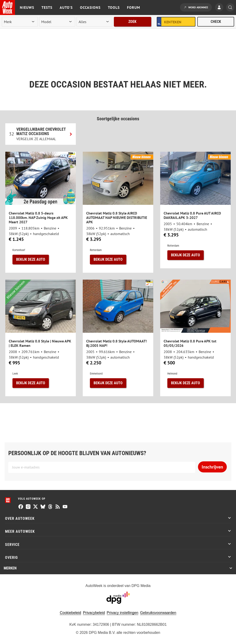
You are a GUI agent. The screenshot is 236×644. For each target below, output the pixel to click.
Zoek (132, 22)
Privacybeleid (94, 613)
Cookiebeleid (70, 613)
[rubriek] (94, 22)
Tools (114, 7)
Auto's (66, 7)
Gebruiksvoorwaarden (158, 613)
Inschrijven (212, 467)
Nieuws (27, 7)
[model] (57, 22)
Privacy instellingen (122, 613)
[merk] (20, 22)
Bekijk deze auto (31, 259)
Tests (47, 7)
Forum (134, 7)
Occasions (90, 7)
